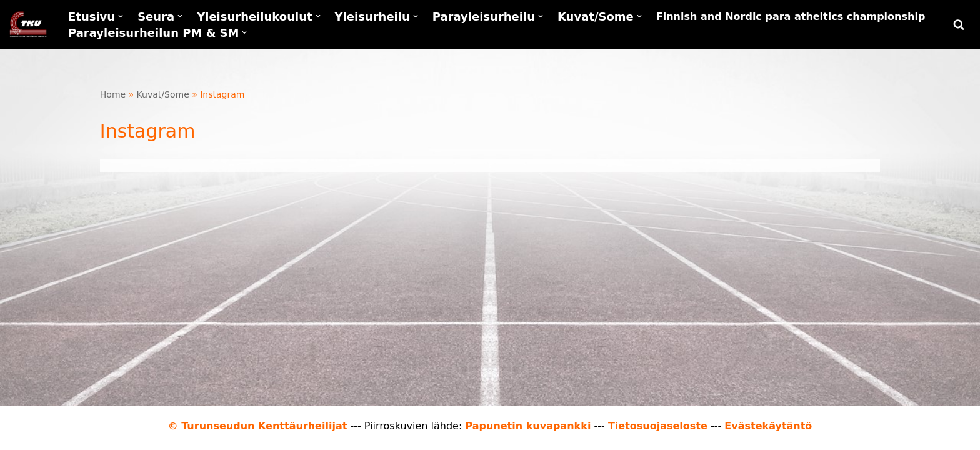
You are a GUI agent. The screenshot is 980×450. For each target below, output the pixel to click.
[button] (121, 16)
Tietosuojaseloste (658, 426)
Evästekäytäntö (768, 426)
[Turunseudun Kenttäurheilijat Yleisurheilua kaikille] (28, 24)
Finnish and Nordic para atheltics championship (791, 17)
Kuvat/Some (163, 94)
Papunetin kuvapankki (528, 426)
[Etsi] (959, 24)
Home (113, 94)
